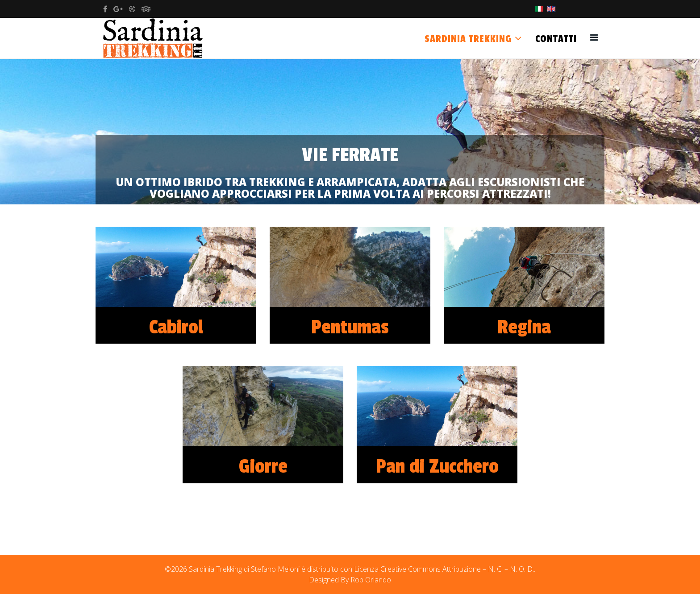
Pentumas (350, 327)
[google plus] (118, 9)
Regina (524, 327)
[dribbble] (132, 9)
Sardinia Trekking (468, 39)
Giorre (263, 467)
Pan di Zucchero (437, 467)
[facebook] (105, 9)
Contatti (556, 39)
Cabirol (176, 327)
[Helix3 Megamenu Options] (594, 37)
